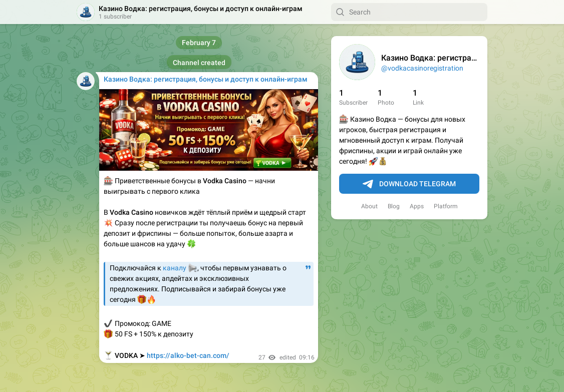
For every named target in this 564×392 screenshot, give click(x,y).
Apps (417, 206)
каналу (175, 268)
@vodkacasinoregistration (422, 68)
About (369, 206)
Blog (394, 206)
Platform (446, 206)
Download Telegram (409, 184)
